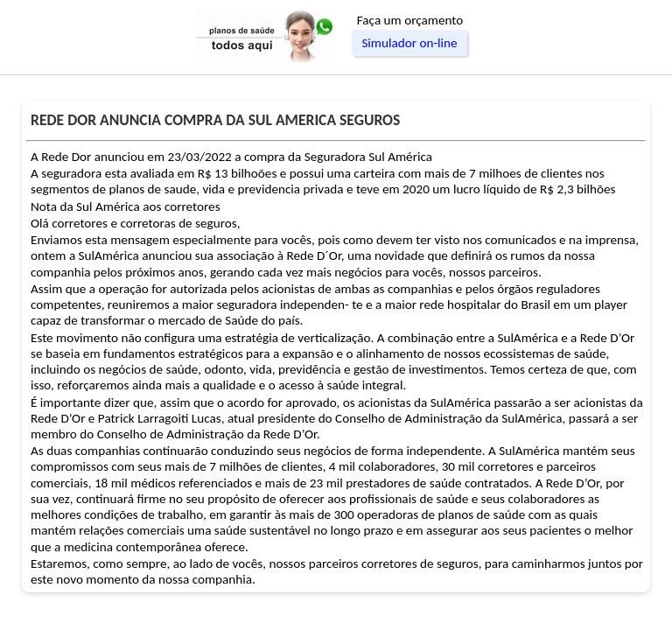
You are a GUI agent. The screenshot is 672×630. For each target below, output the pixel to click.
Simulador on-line (409, 43)
